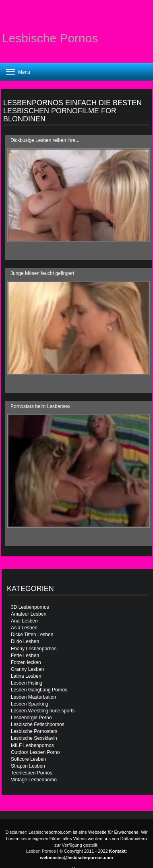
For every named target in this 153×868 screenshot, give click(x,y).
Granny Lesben (27, 669)
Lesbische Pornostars (34, 731)
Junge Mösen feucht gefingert (42, 273)
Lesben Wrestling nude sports (43, 711)
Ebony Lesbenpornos (34, 649)
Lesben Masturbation (33, 697)
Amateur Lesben (29, 614)
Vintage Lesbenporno (34, 780)
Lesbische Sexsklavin (34, 738)
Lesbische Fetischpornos (38, 724)
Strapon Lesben (28, 766)
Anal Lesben (24, 621)
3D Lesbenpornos (30, 607)
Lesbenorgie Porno (31, 718)
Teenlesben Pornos (32, 773)
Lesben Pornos (41, 851)
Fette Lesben (25, 656)
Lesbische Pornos (50, 38)
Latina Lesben (26, 676)
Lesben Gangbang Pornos (39, 690)
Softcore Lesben (28, 759)
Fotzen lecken (26, 662)
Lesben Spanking (30, 704)
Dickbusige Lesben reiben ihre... (45, 140)
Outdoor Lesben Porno (35, 752)
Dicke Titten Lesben (32, 635)
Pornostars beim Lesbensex (40, 406)
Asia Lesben (24, 628)
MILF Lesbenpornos (32, 745)
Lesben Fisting (27, 683)
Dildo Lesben (25, 641)
